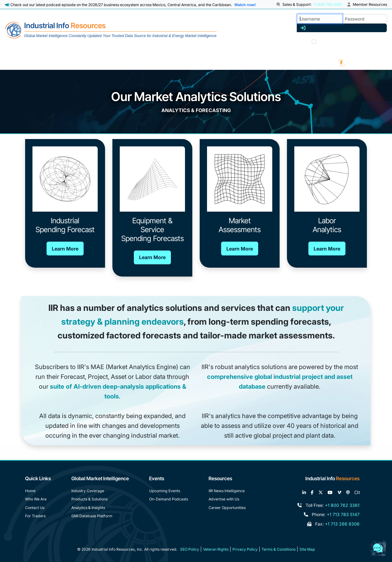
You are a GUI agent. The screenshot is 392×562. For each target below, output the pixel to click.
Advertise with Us (224, 499)
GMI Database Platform (92, 516)
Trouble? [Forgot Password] (360, 41)
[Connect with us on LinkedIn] (304, 492)
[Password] (365, 19)
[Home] (111, 30)
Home (30, 491)
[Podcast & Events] (291, 63)
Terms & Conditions (279, 549)
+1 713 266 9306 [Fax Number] (342, 524)
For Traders (35, 516)
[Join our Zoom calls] (357, 492)
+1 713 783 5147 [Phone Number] (343, 514)
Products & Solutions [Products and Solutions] (89, 499)
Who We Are (36, 499)
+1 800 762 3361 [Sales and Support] (328, 4)
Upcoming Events (165, 491)
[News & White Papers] (225, 63)
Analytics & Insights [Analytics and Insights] (88, 508)
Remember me (333, 42)
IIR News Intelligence (227, 491)
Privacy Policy (245, 549)
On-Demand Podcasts (169, 499)
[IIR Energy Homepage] (347, 63)
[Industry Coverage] (94, 63)
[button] (279, 5)
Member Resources (367, 4)
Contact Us (35, 508)
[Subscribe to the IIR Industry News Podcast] (348, 492)
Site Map (307, 549)
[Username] (320, 19)
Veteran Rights (216, 549)
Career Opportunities (227, 508)
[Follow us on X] (321, 492)
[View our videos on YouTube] (330, 492)
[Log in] (342, 28)
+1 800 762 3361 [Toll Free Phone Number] (342, 505)
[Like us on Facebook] (312, 492)
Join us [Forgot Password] (379, 41)
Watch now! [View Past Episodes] (245, 5)
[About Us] (42, 63)
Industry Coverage (88, 491)
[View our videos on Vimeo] (339, 492)
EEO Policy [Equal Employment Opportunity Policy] (190, 549)
